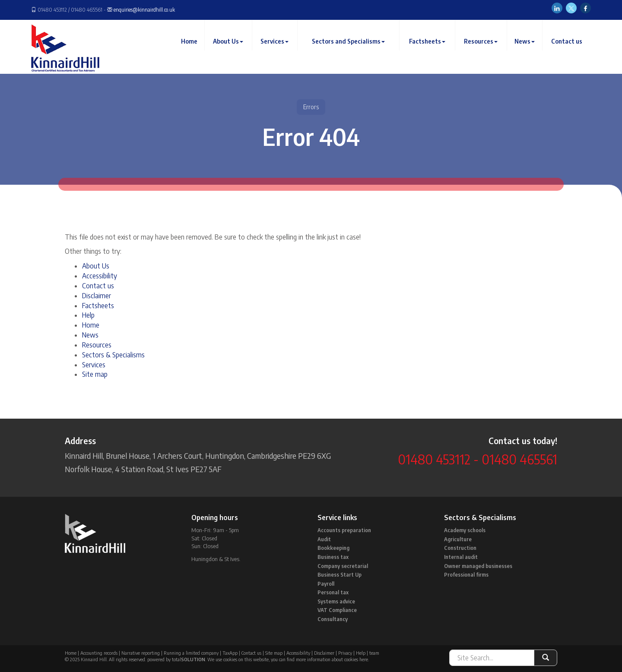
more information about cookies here (332, 659)
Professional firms (466, 575)
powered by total (176, 659)
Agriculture (458, 539)
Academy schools (465, 530)
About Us (232, 49)
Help (88, 315)
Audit (324, 539)
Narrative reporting (141, 653)
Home (193, 49)
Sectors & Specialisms (113, 355)
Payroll (326, 584)
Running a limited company (191, 653)
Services (278, 49)
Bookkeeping (333, 548)
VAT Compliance (337, 610)
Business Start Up (340, 575)
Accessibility (100, 276)
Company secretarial (343, 566)
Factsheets (429, 49)
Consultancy (333, 619)
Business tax (333, 557)
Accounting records (99, 653)
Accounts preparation (344, 530)
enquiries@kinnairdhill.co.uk (144, 10)
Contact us (567, 49)
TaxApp (230, 653)
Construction (460, 548)
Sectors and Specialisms (351, 49)
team (374, 653)
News (525, 49)
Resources (482, 49)
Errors (311, 107)
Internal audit (461, 557)
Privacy (345, 653)
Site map (95, 374)
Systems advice (336, 601)
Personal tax (333, 592)
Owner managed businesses (478, 566)
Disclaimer (97, 296)
